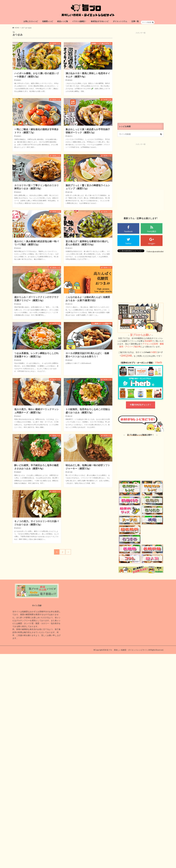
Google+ (152, 243)
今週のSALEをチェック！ (141, 405)
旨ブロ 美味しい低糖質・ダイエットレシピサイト (127, 650)
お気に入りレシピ (31, 21)
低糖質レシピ (48, 21)
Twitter (128, 243)
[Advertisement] (141, 75)
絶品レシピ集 (63, 21)
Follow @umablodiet (155, 251)
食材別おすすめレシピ (100, 21)
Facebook (128, 231)
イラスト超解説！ (79, 21)
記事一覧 (135, 21)
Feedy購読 (152, 231)
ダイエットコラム (120, 21)
